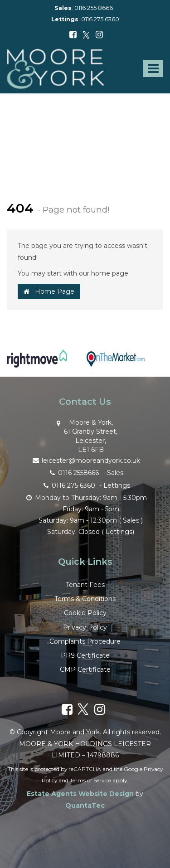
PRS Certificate (85, 655)
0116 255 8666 (94, 8)
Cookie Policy (85, 613)
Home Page (49, 291)
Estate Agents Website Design (80, 794)
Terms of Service (90, 780)
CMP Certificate (85, 669)
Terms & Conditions (85, 599)
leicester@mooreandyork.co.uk (85, 460)
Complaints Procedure (85, 641)
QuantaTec (85, 805)
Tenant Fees (85, 585)
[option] (37, 363)
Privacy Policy (85, 627)
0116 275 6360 (100, 19)
